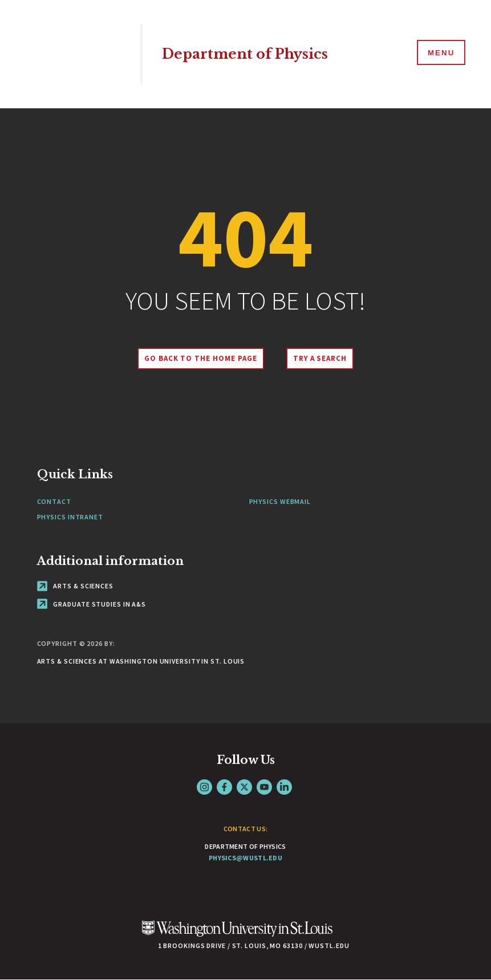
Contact (54, 501)
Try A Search (321, 358)
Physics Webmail (280, 501)
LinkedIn (284, 787)
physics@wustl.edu (245, 858)
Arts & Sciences (75, 586)
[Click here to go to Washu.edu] (237, 935)
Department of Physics (249, 54)
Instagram (204, 787)
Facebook (224, 787)
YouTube (264, 787)
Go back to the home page (199, 358)
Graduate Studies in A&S (92, 604)
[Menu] (440, 54)
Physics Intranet (70, 517)
